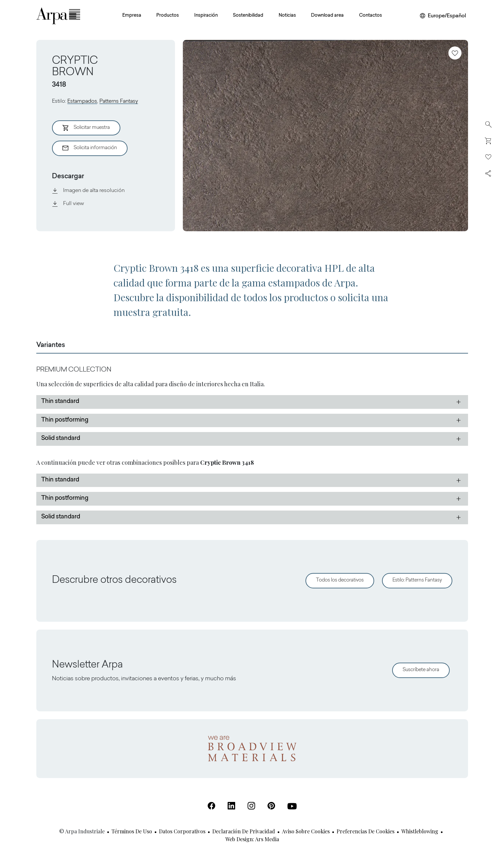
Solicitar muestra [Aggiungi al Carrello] (86, 128)
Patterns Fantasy (119, 101)
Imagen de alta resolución (88, 191)
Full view (68, 204)
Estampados (82, 101)
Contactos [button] (371, 16)
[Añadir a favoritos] (455, 53)
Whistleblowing (420, 831)
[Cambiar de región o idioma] (443, 16)
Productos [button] (168, 16)
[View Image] (325, 136)
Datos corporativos (182, 831)
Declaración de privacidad (244, 831)
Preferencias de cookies (365, 831)
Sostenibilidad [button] (248, 16)
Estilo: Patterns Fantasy (417, 580)
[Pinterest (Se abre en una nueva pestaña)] (271, 806)
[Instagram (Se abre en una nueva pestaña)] (251, 806)
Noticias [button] (287, 16)
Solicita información (90, 148)
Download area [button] (327, 16)
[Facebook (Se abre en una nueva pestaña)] (211, 806)
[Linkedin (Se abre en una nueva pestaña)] (231, 806)
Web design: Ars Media (252, 839)
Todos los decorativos (340, 580)
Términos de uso (132, 831)
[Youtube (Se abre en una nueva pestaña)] (292, 806)
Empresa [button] (132, 16)
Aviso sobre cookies (306, 831)
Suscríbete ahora (421, 670)
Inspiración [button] (206, 16)
